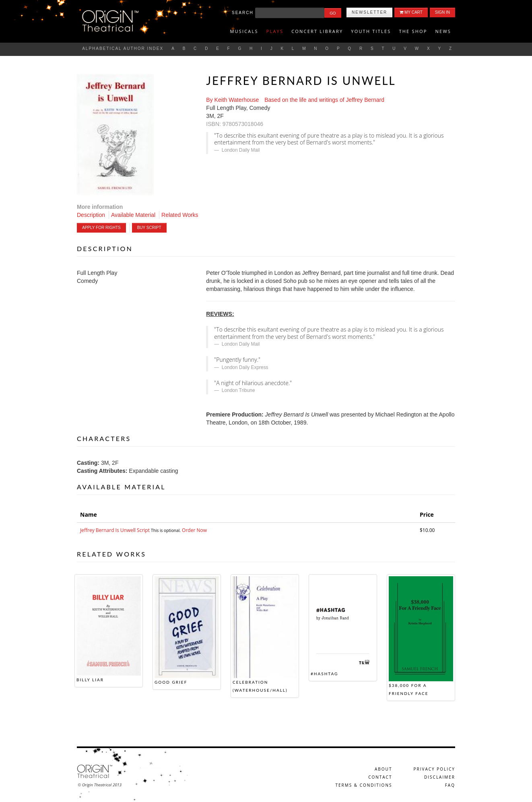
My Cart (411, 12)
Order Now (194, 530)
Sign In (442, 12)
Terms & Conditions (364, 785)
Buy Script (149, 228)
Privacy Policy (434, 769)
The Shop (413, 31)
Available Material (133, 215)
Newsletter (369, 12)
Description (91, 215)
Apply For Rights (101, 228)
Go (333, 13)
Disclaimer (440, 777)
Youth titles (371, 31)
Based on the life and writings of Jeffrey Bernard (324, 100)
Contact (380, 777)
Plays (275, 31)
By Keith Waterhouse (232, 100)
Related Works (180, 215)
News (443, 31)
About (383, 769)
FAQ (450, 785)
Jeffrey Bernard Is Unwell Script (115, 530)
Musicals (244, 31)
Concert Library (317, 31)
